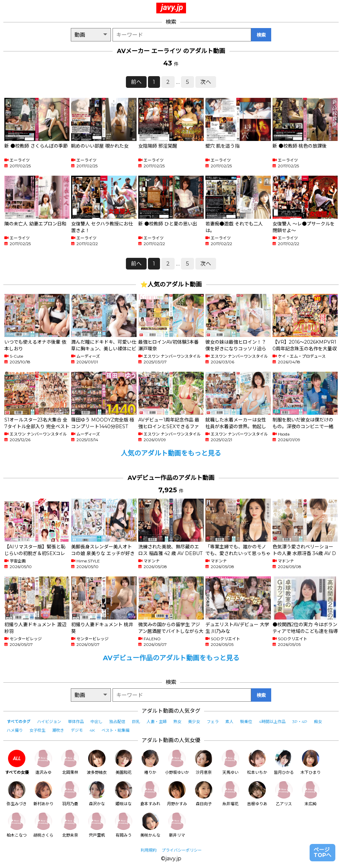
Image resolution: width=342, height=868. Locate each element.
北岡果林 (70, 762)
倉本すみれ (150, 794)
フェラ (213, 722)
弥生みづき (17, 794)
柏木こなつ (17, 825)
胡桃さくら (43, 825)
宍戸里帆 (97, 825)
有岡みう (124, 825)
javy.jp (172, 7)
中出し (97, 722)
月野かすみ (177, 794)
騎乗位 (246, 722)
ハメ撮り (15, 730)
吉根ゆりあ (257, 794)
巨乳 (136, 722)
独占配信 (117, 722)
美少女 (194, 722)
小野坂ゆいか (177, 762)
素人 (229, 722)
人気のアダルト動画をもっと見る (171, 453)
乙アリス (284, 794)
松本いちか (257, 762)
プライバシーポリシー (182, 850)
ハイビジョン (49, 722)
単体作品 (76, 722)
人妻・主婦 (157, 722)
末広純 (311, 794)
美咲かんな (150, 825)
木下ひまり (311, 762)
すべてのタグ (19, 722)
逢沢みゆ (43, 762)
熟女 (177, 722)
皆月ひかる (284, 762)
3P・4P (300, 722)
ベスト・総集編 (116, 730)
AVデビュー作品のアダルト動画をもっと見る (171, 658)
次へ (206, 82)
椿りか (150, 762)
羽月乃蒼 (70, 794)
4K (92, 730)
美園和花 (124, 762)
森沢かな (97, 794)
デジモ (77, 730)
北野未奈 (70, 825)
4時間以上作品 (272, 722)
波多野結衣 (97, 762)
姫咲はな (124, 794)
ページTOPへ (322, 852)
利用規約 (149, 850)
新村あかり (43, 794)
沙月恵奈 (204, 762)
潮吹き (58, 730)
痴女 (318, 722)
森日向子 (204, 794)
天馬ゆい (230, 762)
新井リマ (177, 825)
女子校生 (37, 730)
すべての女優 (17, 762)
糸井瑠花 (230, 794)
